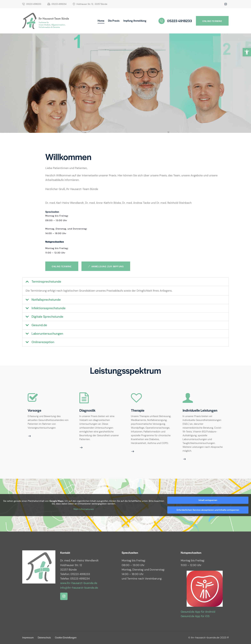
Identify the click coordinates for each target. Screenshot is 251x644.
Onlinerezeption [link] (43, 342)
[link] (247, 52)
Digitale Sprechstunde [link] (47, 317)
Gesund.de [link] (39, 325)
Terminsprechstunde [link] (46, 282)
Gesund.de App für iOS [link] (195, 616)
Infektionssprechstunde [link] (49, 308)
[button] (125, 282)
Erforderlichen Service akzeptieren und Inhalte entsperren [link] (208, 510)
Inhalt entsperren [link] (208, 500)
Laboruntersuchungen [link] (47, 334)
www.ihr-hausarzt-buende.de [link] (79, 583)
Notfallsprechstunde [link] (46, 300)
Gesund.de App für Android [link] (198, 612)
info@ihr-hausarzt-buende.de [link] (79, 588)
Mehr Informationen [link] (84, 509)
